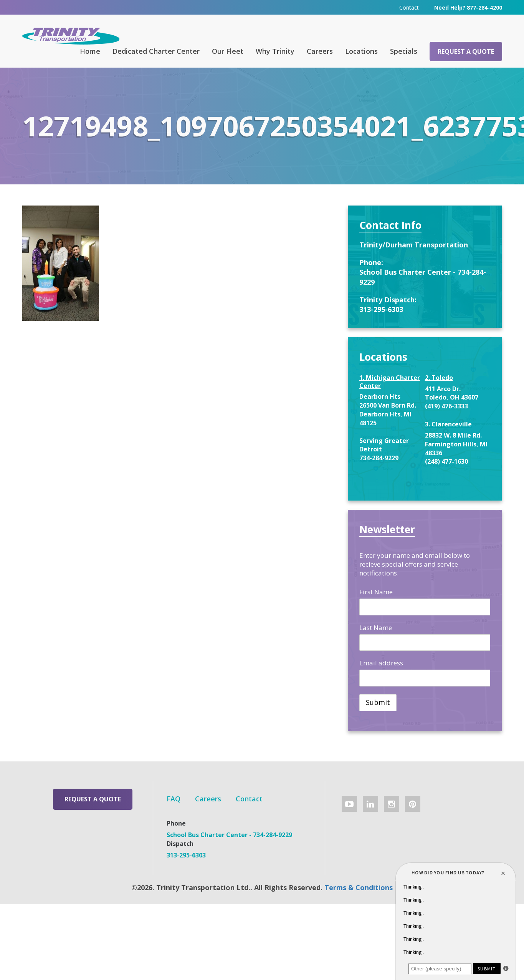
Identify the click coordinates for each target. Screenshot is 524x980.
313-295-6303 (381, 309)
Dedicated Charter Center (156, 51)
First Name (376, 592)
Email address (381, 663)
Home (90, 51)
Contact (409, 7)
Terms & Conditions (359, 887)
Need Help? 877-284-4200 (468, 7)
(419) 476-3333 (446, 406)
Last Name (376, 628)
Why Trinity (275, 51)
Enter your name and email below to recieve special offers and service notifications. (415, 564)
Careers (320, 51)
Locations (361, 51)
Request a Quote (466, 51)
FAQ (174, 799)
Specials (404, 51)
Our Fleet (228, 51)
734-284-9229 (379, 458)
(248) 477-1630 (446, 461)
